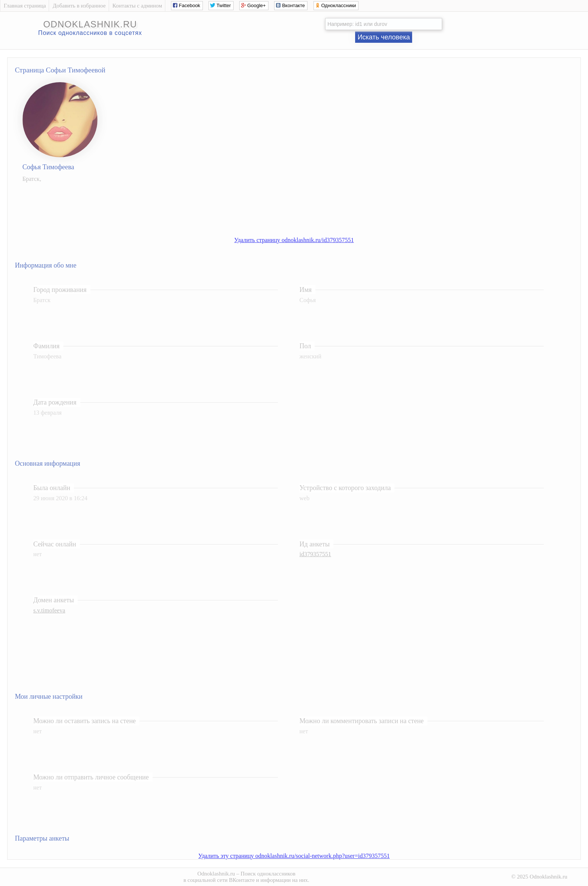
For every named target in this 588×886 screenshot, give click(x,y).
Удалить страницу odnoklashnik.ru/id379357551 (294, 240)
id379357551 (315, 554)
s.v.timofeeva (49, 610)
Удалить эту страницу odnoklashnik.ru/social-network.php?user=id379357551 (294, 856)
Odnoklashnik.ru (216, 874)
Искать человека (384, 37)
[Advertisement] (301, 206)
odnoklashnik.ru (90, 24)
